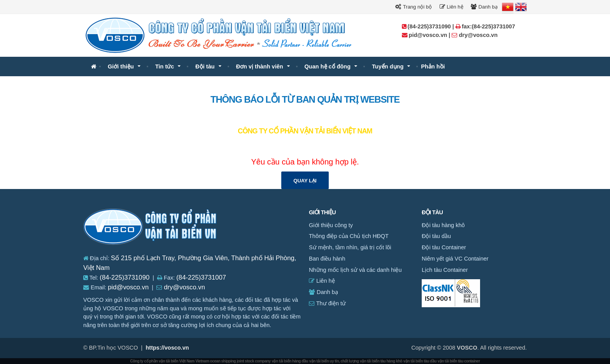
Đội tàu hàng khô (443, 225)
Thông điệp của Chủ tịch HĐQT (349, 236)
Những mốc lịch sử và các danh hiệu (355, 270)
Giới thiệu (121, 66)
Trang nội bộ (413, 7)
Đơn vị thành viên (260, 66)
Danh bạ (484, 7)
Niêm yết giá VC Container (455, 259)
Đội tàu (205, 66)
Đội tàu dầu (436, 236)
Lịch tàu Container (445, 270)
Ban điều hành (327, 259)
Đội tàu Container (444, 247)
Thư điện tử (327, 303)
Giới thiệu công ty (331, 225)
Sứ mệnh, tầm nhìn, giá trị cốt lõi (350, 247)
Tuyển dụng (388, 66)
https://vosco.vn (167, 348)
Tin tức (165, 66)
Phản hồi (433, 66)
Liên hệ (451, 7)
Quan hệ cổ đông (328, 66)
